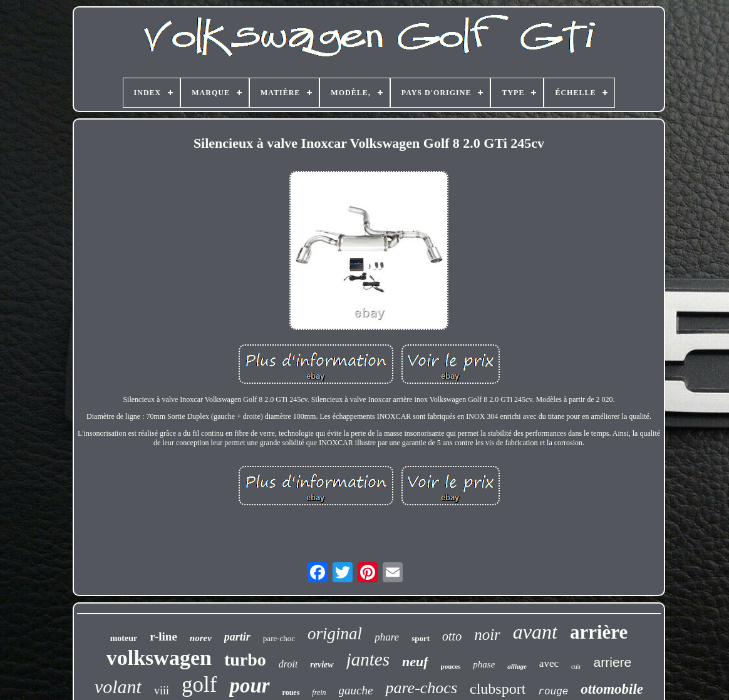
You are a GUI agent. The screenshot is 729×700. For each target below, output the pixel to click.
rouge (553, 692)
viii (162, 691)
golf (199, 685)
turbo (245, 660)
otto (452, 636)
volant (118, 687)
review (322, 665)
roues (291, 692)
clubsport (498, 689)
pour (249, 686)
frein (319, 692)
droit (288, 664)
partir (237, 637)
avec (549, 663)
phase (484, 664)
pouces (451, 666)
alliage (517, 666)
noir (487, 635)
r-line (163, 636)
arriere (613, 662)
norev (201, 638)
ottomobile (612, 689)
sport (421, 638)
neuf (415, 661)
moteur (124, 638)
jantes (368, 659)
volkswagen (159, 658)
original (335, 634)
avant (535, 632)
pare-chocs (421, 688)
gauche (356, 690)
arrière (599, 632)
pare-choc (279, 638)
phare (387, 637)
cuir (576, 667)
